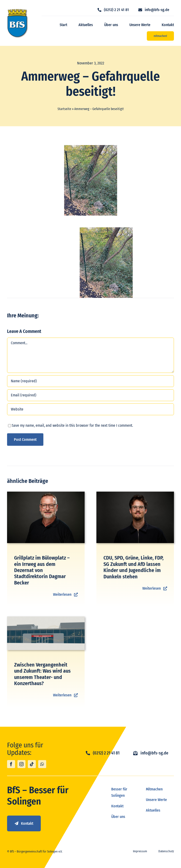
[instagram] (21, 764)
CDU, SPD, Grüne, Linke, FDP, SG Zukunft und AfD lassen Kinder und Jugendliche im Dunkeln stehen (134, 567)
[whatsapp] (42, 764)
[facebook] (11, 764)
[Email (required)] (90, 395)
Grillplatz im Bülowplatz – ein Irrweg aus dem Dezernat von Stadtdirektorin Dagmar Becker (42, 570)
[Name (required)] (90, 381)
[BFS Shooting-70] (46, 493)
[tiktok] (32, 764)
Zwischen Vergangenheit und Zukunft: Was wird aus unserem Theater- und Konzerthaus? (42, 674)
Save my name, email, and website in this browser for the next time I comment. (72, 425)
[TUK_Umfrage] (46, 618)
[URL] (90, 409)
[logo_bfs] (18, 10)
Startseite (64, 109)
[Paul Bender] (135, 493)
